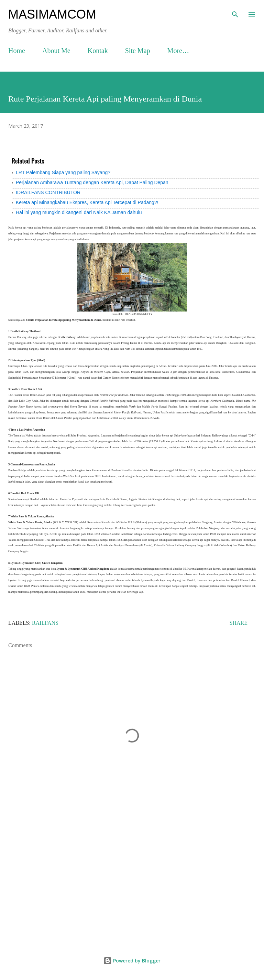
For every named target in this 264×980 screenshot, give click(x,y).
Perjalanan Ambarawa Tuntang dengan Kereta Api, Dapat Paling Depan (92, 182)
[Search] (235, 12)
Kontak (98, 51)
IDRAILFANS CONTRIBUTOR (48, 192)
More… (178, 51)
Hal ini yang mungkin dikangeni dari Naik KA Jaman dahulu (79, 212)
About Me (56, 51)
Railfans (45, 623)
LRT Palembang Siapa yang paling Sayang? (63, 172)
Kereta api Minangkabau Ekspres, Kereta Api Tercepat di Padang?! (87, 202)
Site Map (138, 51)
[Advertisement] (132, 879)
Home (17, 51)
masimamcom (52, 14)
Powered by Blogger (132, 961)
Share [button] (239, 623)
